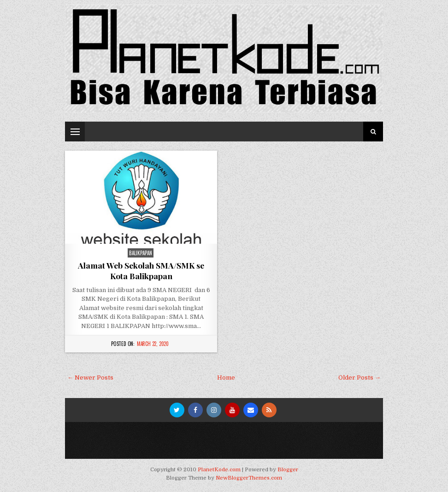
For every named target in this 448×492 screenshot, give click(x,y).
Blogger (288, 470)
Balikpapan (141, 253)
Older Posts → (360, 378)
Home (226, 378)
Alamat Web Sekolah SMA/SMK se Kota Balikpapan (141, 270)
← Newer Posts (90, 378)
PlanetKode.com (219, 470)
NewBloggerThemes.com (249, 478)
